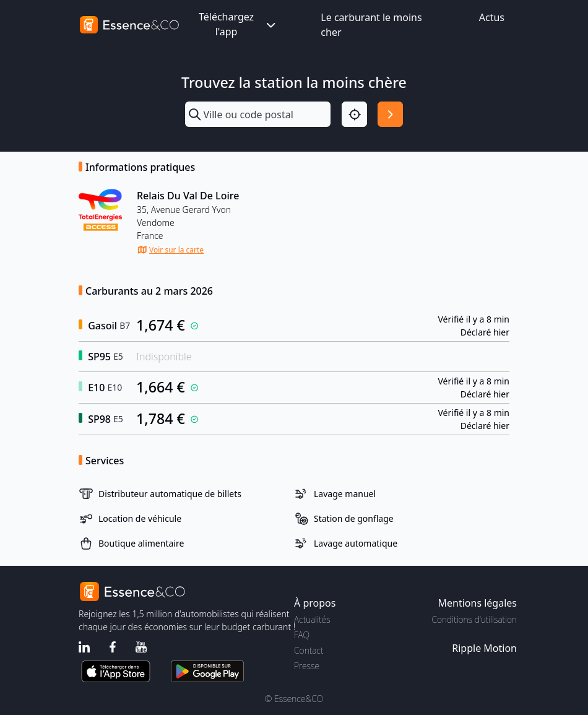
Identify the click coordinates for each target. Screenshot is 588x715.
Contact (309, 650)
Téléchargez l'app (238, 24)
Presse (307, 666)
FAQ (302, 635)
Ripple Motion (484, 648)
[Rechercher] (390, 114)
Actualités (312, 619)
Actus (492, 17)
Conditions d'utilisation (474, 619)
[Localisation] (354, 114)
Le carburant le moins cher (371, 25)
